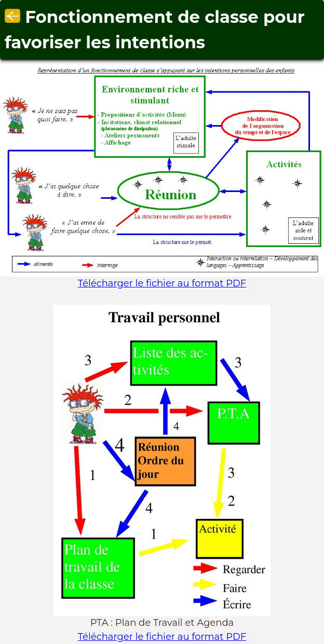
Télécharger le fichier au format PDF (162, 283)
